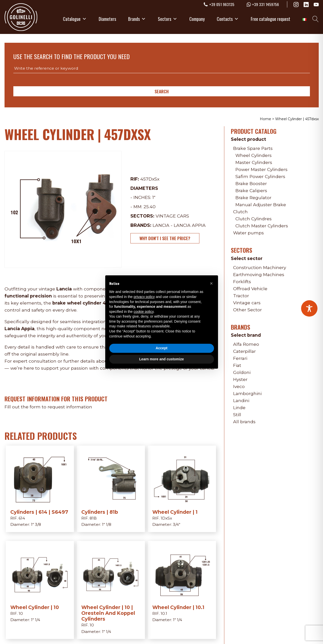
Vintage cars (172, 216)
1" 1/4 (35, 620)
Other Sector (247, 310)
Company (197, 19)
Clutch (240, 212)
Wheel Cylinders (254, 155)
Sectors (168, 19)
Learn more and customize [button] (161, 359)
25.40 (150, 207)
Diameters (107, 19)
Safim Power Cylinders (260, 176)
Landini (241, 400)
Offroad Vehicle (250, 289)
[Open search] (316, 19)
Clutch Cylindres (254, 219)
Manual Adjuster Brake (261, 205)
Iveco (239, 386)
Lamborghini (247, 393)
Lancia (161, 225)
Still (237, 415)
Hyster (240, 379)
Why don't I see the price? (165, 238)
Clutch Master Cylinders (262, 226)
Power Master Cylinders (261, 169)
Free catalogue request (271, 19)
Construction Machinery (260, 267)
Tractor (241, 296)
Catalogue (75, 19)
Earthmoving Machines (259, 274)
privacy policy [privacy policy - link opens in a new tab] (144, 297)
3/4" (177, 524)
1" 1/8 (107, 524)
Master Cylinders (254, 162)
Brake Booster (251, 183)
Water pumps (248, 233)
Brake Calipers (251, 190)
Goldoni (242, 372)
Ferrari (240, 358)
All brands (244, 422)
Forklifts (242, 282)
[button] (211, 283)
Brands (137, 19)
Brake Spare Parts (253, 148)
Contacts (228, 19)
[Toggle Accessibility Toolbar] (309, 308)
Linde (239, 407)
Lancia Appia (190, 225)
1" (154, 197)
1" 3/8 (36, 524)
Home (265, 119)
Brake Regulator (253, 198)
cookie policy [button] (144, 312)
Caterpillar (244, 351)
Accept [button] (161, 348)
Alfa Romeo (246, 344)
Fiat (237, 365)
